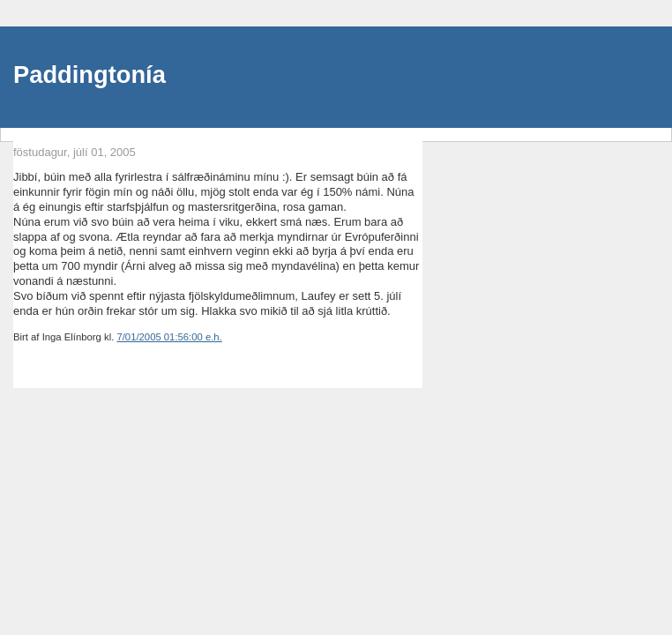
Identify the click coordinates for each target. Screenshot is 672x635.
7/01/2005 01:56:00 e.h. (169, 337)
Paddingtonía (90, 75)
